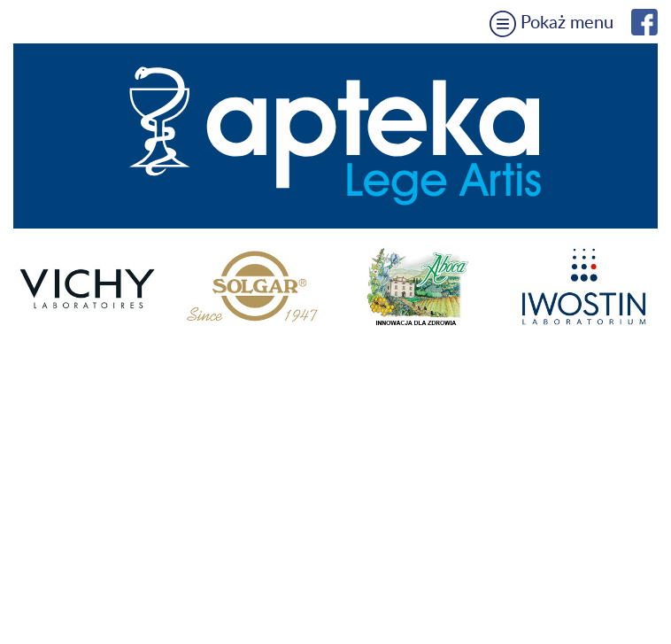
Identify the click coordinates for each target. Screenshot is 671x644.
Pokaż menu (551, 23)
